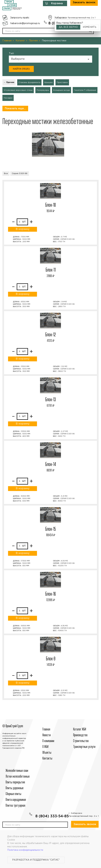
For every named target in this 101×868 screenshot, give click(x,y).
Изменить (90, 27)
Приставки (62, 82)
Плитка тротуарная (15, 806)
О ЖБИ (45, 747)
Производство (80, 735)
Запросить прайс (20, 18)
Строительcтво (81, 741)
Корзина (57, 3)
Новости (47, 735)
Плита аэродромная (16, 800)
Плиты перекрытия (15, 782)
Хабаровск (61, 18)
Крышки (48, 82)
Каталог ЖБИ (80, 729)
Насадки (8, 98)
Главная (7, 41)
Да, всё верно (68, 27)
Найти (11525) (21, 69)
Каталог (20, 41)
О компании (48, 741)
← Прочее (9, 82)
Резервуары (43, 90)
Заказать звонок (85, 824)
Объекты (47, 753)
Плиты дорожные (15, 788)
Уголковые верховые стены (18, 90)
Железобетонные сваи (17, 771)
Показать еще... (15, 109)
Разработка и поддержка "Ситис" (36, 860)
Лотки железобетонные (18, 777)
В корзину (23, 229)
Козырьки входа (62, 90)
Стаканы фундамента (29, 82)
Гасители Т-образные (85, 90)
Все (6, 173)
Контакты (47, 759)
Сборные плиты (13, 794)
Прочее (33, 41)
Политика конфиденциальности (25, 850)
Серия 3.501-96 (20, 173)
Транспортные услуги (84, 747)
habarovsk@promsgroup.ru (25, 23)
